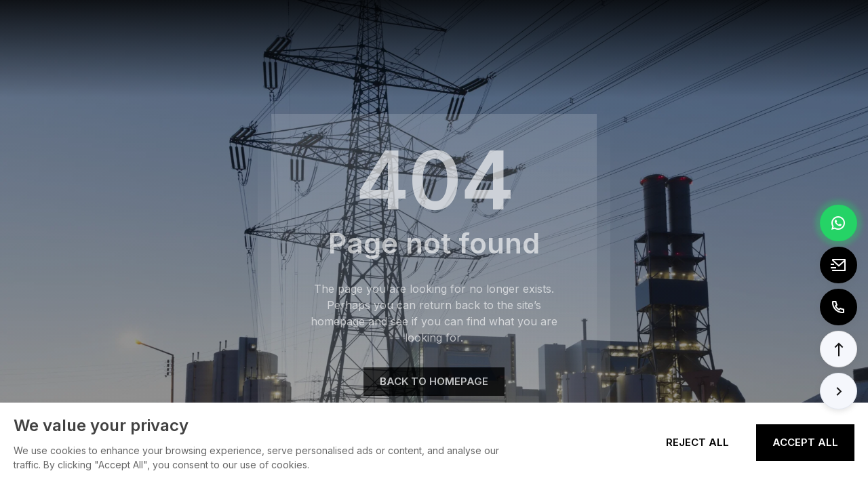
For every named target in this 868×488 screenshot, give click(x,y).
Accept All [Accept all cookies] (805, 442)
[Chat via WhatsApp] (839, 223)
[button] (839, 349)
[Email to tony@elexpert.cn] (839, 265)
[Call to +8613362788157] (839, 307)
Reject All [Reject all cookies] (697, 442)
